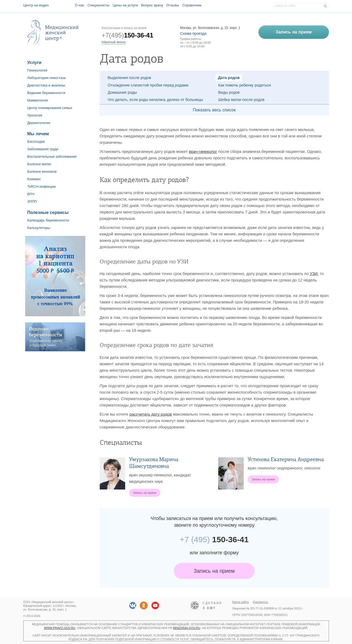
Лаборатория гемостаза (47, 78)
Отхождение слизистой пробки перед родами (148, 85)
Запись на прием (214, 571)
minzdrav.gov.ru (187, 628)
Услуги (34, 63)
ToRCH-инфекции (42, 187)
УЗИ (314, 274)
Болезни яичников (42, 172)
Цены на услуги (125, 5)
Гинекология (37, 70)
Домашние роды (122, 92)
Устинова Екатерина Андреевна (286, 459)
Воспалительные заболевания (52, 157)
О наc (80, 5)
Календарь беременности (48, 220)
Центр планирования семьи (50, 108)
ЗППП (32, 202)
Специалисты (98, 5)
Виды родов (229, 92)
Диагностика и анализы (46, 85)
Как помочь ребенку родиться (245, 85)
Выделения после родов (129, 78)
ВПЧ (31, 194)
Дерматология (39, 123)
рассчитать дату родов (151, 414)
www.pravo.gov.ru (60, 628)
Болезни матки (39, 164)
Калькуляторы (39, 228)
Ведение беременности (46, 93)
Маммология (38, 100)
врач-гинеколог (203, 151)
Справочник (192, 5)
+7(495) (127, 35)
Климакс (34, 179)
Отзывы (173, 5)
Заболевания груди (43, 149)
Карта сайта (241, 602)
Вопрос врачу (152, 5)
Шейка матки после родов (241, 100)
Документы (260, 602)
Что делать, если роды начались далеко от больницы (155, 100)
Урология (35, 115)
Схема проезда (193, 33)
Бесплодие (36, 142)
